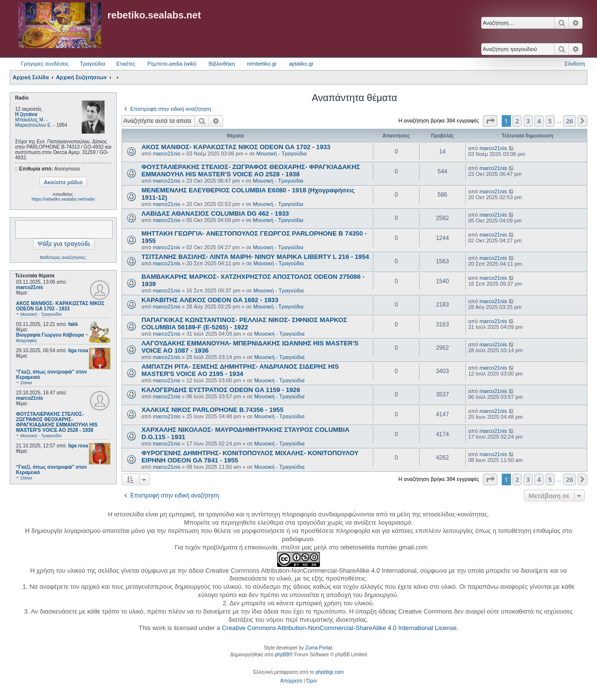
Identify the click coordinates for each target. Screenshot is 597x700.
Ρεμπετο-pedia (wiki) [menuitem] (172, 64)
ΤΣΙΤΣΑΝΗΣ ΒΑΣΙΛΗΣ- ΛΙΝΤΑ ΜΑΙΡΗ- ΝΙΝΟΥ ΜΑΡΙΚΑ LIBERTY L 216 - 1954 (255, 257)
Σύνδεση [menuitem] (575, 64)
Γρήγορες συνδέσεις (45, 64)
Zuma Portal (318, 648)
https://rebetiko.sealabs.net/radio (63, 199)
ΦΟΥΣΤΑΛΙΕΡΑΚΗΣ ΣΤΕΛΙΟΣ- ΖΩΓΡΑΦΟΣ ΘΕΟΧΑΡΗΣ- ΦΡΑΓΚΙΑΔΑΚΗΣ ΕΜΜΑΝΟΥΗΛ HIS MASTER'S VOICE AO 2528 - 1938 (251, 171)
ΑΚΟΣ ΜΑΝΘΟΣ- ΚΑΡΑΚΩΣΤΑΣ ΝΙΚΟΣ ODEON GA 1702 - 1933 (236, 147)
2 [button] (517, 121)
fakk (73, 324)
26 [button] (570, 121)
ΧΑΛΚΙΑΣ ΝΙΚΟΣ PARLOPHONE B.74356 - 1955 (212, 410)
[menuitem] (291, 681)
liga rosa (78, 350)
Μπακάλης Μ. (30, 120)
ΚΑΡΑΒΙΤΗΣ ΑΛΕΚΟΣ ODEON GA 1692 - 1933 (210, 300)
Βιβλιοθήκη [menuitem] (222, 64)
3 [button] (528, 121)
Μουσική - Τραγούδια (281, 154)
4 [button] (539, 121)
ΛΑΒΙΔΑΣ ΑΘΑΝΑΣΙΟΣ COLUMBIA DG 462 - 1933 (215, 213)
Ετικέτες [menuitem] (126, 64)
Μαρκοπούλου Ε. (34, 125)
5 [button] (550, 121)
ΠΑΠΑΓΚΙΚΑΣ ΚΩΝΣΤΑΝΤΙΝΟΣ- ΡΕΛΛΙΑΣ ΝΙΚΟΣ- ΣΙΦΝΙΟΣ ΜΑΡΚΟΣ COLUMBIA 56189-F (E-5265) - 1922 (244, 324)
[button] (490, 121)
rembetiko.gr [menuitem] (262, 64)
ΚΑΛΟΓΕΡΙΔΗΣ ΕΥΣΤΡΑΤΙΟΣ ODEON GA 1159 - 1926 (221, 390)
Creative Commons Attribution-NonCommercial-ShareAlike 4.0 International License (339, 628)
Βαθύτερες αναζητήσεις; (63, 257)
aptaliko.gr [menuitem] (301, 64)
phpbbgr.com (330, 672)
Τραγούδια (92, 64)
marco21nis (30, 287)
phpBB (282, 655)
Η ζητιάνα (26, 114)
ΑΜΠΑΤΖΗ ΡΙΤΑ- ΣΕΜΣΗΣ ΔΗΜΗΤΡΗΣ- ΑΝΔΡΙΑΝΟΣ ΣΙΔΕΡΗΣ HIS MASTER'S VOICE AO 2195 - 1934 (240, 370)
